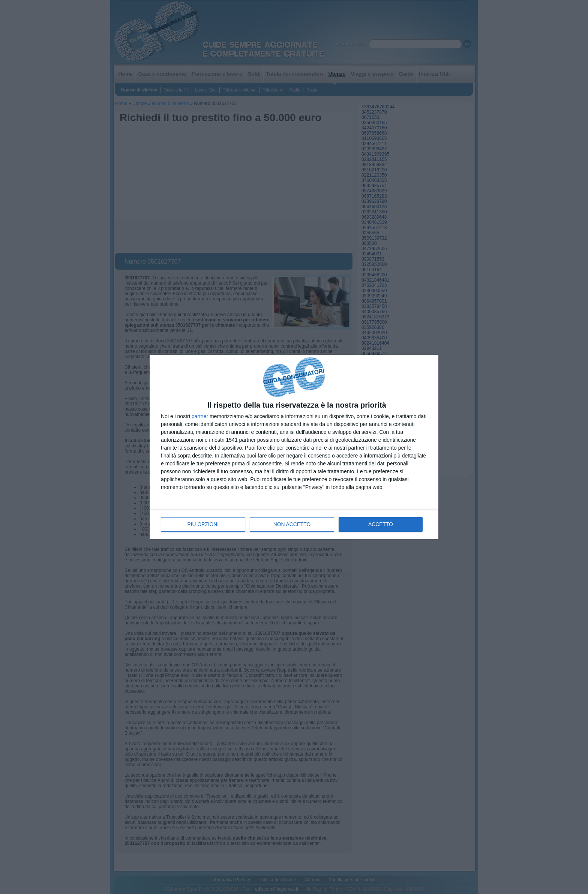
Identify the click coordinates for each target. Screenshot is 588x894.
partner (200, 416)
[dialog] (294, 447)
